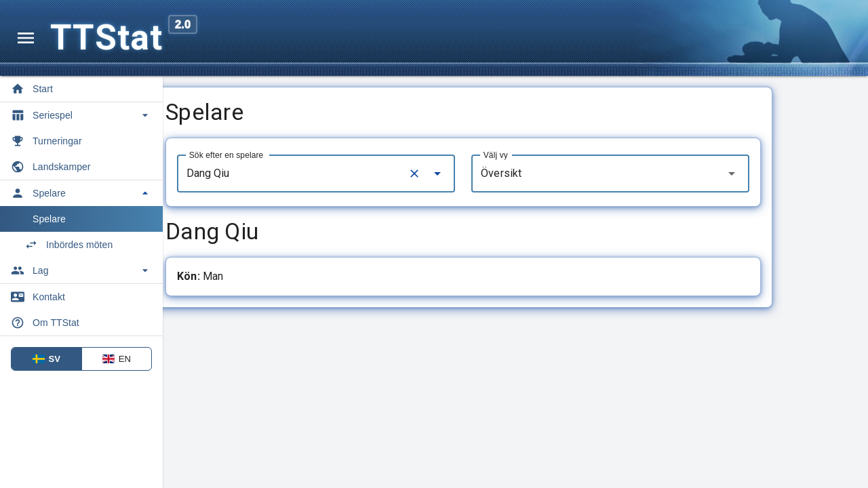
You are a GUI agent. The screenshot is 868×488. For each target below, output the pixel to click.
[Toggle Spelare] (81, 193)
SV (47, 359)
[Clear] (467, 174)
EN (117, 359)
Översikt (553, 173)
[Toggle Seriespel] (81, 115)
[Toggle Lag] (81, 270)
